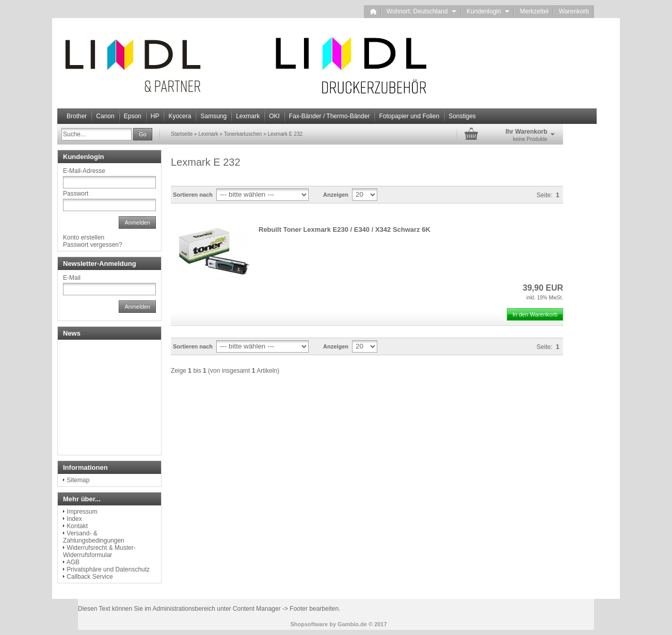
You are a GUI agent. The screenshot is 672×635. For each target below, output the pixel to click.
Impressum (82, 512)
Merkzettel (534, 11)
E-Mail (72, 278)
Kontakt (77, 526)
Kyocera (180, 116)
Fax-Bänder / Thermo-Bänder (330, 116)
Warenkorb (574, 11)
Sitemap (78, 480)
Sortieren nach (193, 195)
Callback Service (90, 577)
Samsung (213, 116)
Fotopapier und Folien (409, 116)
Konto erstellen (84, 237)
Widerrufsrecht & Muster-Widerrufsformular (99, 551)
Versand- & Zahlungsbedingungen (94, 537)
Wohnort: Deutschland (421, 11)
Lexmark (248, 116)
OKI (274, 116)
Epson (133, 116)
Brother (77, 116)
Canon (105, 116)
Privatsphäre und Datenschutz (108, 569)
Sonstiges (462, 116)
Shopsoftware (309, 624)
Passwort (76, 194)
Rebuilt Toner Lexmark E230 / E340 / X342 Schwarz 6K (345, 229)
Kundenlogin (488, 11)
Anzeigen (336, 195)
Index (74, 519)
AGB (73, 562)
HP (155, 116)
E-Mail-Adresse (84, 171)
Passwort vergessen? (93, 245)
